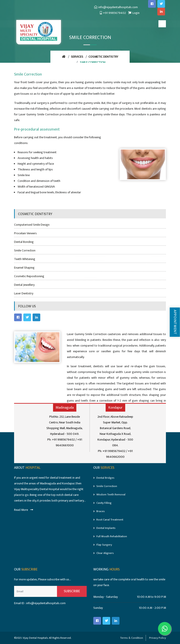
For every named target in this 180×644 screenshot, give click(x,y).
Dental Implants (104, 528)
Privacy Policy (158, 638)
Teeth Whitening (25, 259)
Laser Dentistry (24, 293)
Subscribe (72, 591)
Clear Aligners (104, 553)
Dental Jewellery (24, 285)
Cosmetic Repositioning (29, 276)
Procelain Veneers (25, 233)
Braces (99, 511)
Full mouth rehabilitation (110, 536)
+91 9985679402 (113, 13)
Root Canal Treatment (108, 520)
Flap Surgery (103, 545)
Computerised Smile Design (32, 225)
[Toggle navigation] (162, 24)
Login (134, 13)
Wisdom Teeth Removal (109, 495)
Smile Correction (25, 250)
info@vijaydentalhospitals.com (116, 7)
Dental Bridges (104, 478)
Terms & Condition (132, 638)
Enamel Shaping (24, 268)
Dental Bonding (24, 242)
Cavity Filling (102, 503)
